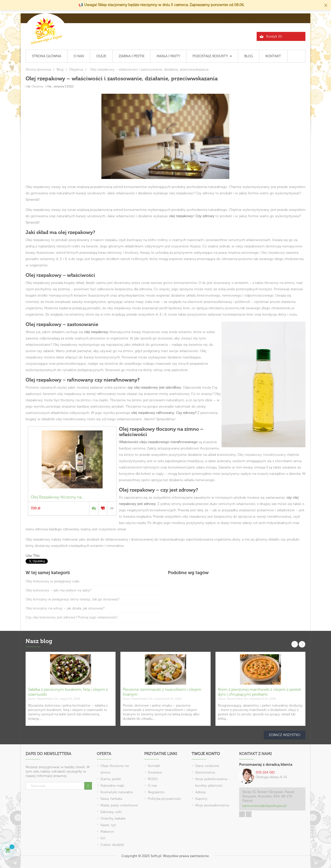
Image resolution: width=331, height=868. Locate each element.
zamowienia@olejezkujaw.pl (264, 806)
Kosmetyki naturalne (117, 792)
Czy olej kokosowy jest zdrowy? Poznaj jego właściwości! (72, 617)
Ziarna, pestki (111, 779)
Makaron (107, 832)
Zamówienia (205, 772)
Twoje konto (206, 754)
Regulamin (156, 792)
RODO (153, 779)
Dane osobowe (207, 766)
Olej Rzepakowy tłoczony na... (57, 497)
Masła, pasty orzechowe (119, 805)
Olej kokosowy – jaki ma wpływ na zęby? (58, 590)
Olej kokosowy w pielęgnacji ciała (52, 581)
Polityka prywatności (164, 799)
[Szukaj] (231, 36)
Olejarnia (37, 86)
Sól (103, 838)
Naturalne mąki (112, 786)
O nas (152, 786)
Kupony (201, 799)
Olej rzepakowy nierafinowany (262, 455)
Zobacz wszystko (285, 735)
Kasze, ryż (108, 825)
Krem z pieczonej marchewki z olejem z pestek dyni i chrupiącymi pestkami (259, 692)
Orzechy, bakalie (113, 818)
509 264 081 (265, 772)
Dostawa (155, 772)
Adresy (201, 792)
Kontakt (154, 766)
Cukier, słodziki (112, 845)
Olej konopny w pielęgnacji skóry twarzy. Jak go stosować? (73, 599)
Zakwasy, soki (111, 812)
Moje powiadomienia (212, 805)
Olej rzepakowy (273, 253)
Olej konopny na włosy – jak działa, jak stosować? (65, 608)
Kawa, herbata (111, 799)
